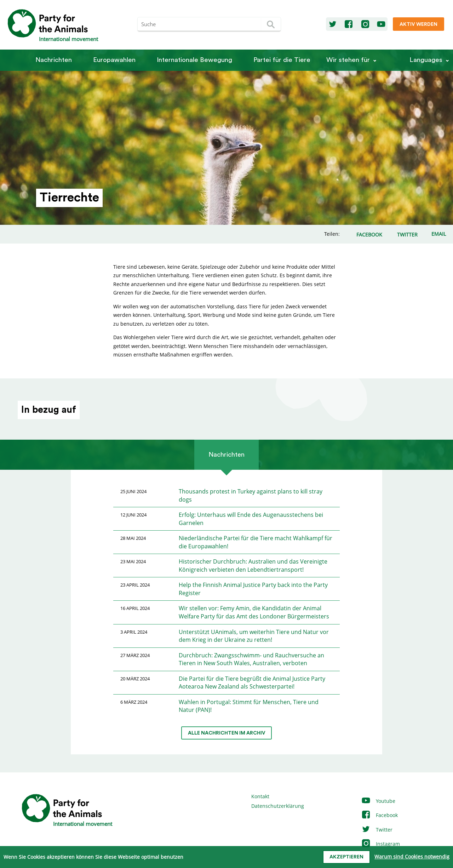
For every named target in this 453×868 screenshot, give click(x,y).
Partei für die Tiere (282, 60)
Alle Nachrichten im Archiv (227, 733)
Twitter (377, 830)
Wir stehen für (348, 60)
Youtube (378, 801)
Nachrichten (54, 60)
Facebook (379, 815)
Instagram (380, 844)
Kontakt (260, 796)
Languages (426, 60)
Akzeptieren (346, 857)
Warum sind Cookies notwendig (412, 856)
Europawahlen (114, 60)
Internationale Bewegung (194, 60)
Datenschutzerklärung (278, 806)
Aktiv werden (418, 24)
